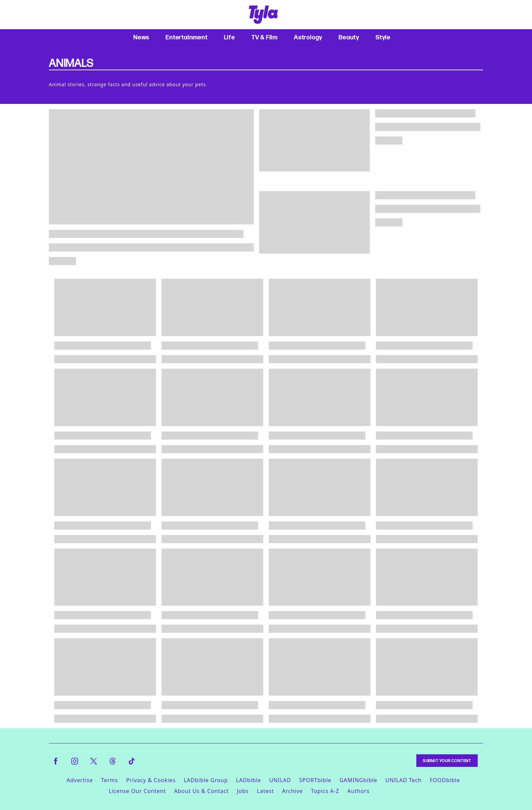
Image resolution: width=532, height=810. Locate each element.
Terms (110, 780)
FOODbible (445, 780)
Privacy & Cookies (151, 780)
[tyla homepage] (263, 15)
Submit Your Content (447, 761)
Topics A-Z (325, 791)
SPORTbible (315, 780)
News (141, 37)
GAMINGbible (358, 780)
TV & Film (264, 37)
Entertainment (186, 37)
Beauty (349, 37)
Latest (265, 791)
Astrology (308, 37)
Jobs (243, 791)
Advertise (80, 780)
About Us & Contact (201, 791)
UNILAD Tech (404, 780)
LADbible (249, 780)
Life (230, 37)
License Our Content (137, 791)
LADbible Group (206, 780)
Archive (292, 791)
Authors (358, 791)
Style (383, 37)
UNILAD (280, 780)
